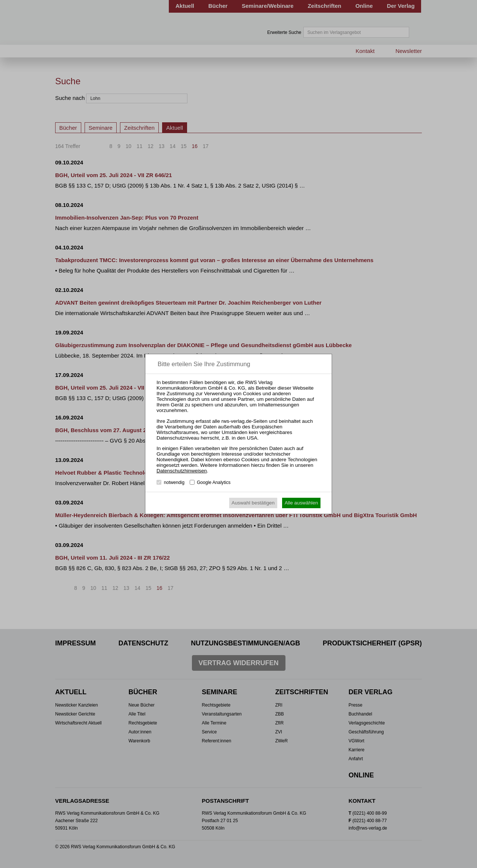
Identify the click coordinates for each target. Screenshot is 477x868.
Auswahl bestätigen (253, 503)
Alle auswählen (301, 503)
